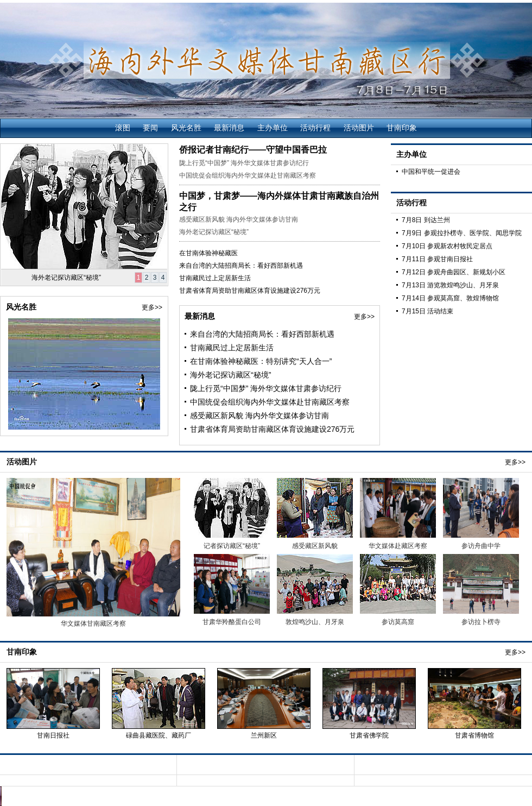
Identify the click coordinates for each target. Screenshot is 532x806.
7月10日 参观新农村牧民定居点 (447, 246)
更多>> (152, 307)
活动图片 (359, 128)
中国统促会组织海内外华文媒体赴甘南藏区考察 (248, 175)
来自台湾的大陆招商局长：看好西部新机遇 (241, 266)
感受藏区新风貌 (315, 546)
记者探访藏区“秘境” (232, 546)
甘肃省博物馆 (474, 735)
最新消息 (229, 128)
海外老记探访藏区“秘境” (66, 278)
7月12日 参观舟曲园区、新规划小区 (454, 272)
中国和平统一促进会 (431, 172)
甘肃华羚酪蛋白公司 (232, 622)
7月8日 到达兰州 (426, 220)
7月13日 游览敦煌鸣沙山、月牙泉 (450, 285)
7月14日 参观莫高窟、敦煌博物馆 (450, 298)
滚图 (123, 128)
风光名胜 (186, 128)
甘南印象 (402, 128)
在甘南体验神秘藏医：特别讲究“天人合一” (261, 361)
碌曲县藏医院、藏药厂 (159, 735)
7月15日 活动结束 (427, 311)
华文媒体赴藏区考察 (398, 546)
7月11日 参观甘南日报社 (437, 259)
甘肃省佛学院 (369, 735)
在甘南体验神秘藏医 (208, 253)
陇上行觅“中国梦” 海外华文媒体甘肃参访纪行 (244, 163)
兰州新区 (264, 735)
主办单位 (273, 128)
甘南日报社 (53, 735)
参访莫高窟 (398, 622)
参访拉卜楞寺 (481, 622)
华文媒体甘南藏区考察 (93, 624)
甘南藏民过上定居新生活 (215, 278)
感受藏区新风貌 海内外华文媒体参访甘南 (239, 219)
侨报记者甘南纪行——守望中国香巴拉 (253, 150)
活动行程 (315, 128)
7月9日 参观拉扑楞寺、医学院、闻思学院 (462, 233)
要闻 (150, 128)
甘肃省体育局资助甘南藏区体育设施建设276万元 (250, 291)
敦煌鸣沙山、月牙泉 (315, 622)
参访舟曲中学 (481, 546)
